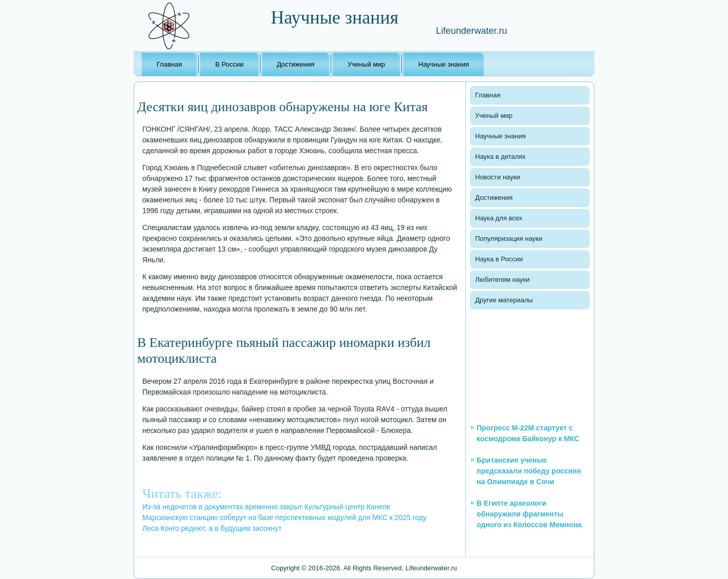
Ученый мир (366, 64)
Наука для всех (499, 218)
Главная (169, 64)
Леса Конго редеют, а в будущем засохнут (212, 528)
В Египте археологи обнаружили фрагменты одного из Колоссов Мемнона (529, 514)
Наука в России (499, 259)
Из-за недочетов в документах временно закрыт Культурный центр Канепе (266, 507)
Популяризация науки (509, 239)
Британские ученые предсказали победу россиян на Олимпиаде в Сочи (529, 471)
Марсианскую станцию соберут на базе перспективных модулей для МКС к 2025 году (284, 518)
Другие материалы (504, 300)
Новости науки (498, 177)
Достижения (296, 64)
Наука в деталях (500, 157)
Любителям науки (502, 280)
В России (229, 64)
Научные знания (444, 64)
